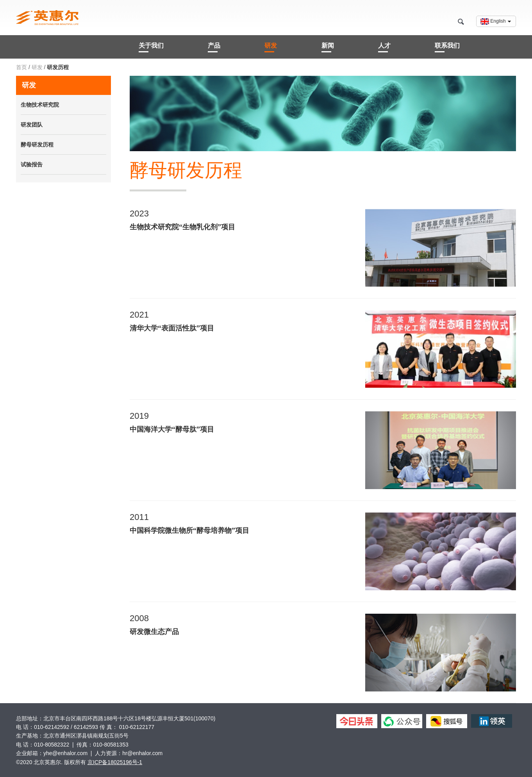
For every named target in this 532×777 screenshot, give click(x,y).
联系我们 (447, 46)
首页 (22, 67)
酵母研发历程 (37, 145)
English (496, 21)
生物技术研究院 (40, 105)
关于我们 (151, 46)
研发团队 (32, 125)
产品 (214, 46)
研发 (271, 46)
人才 (384, 46)
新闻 (328, 46)
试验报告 (32, 164)
